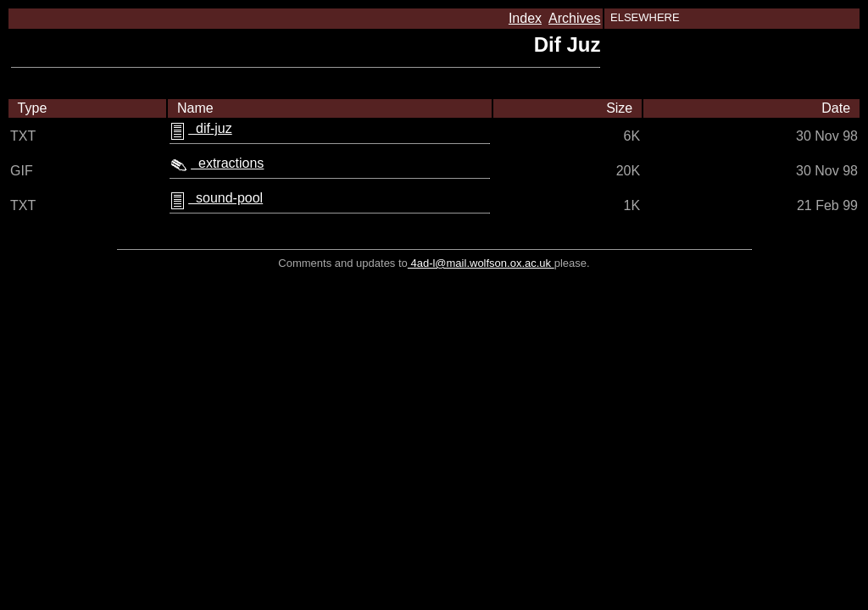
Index (525, 18)
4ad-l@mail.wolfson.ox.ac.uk (481, 263)
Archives (574, 18)
